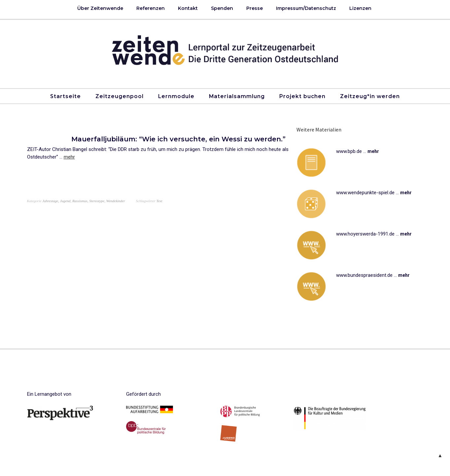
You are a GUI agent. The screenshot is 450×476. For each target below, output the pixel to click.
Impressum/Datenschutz (306, 8)
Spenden (222, 8)
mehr (69, 157)
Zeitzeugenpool (120, 96)
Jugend (65, 201)
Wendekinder (116, 201)
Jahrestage (50, 201)
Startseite (66, 96)
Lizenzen (360, 8)
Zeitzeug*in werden (370, 96)
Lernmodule (176, 96)
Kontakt (188, 8)
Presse (255, 8)
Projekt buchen (302, 96)
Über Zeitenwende (100, 8)
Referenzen (151, 8)
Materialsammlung (237, 96)
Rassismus (80, 201)
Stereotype (97, 201)
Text (159, 201)
